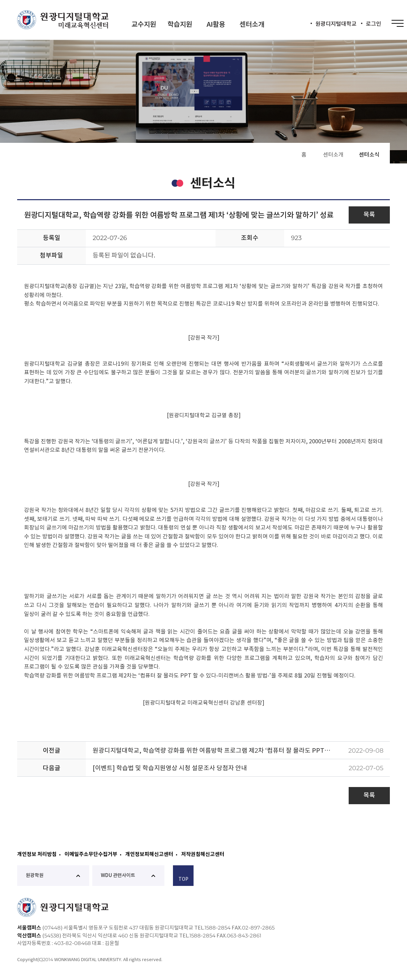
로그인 (374, 24)
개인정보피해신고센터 (149, 854)
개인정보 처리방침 (37, 854)
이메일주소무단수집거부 (91, 854)
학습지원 (180, 24)
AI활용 (216, 24)
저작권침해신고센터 (203, 854)
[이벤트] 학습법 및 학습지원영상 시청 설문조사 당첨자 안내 (170, 768)
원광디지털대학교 (336, 24)
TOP (183, 876)
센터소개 (252, 24)
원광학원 (53, 875)
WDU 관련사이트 (128, 875)
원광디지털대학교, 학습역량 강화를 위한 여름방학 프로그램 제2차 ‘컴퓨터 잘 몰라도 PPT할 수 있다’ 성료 (217, 750)
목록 (369, 214)
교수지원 (144, 24)
